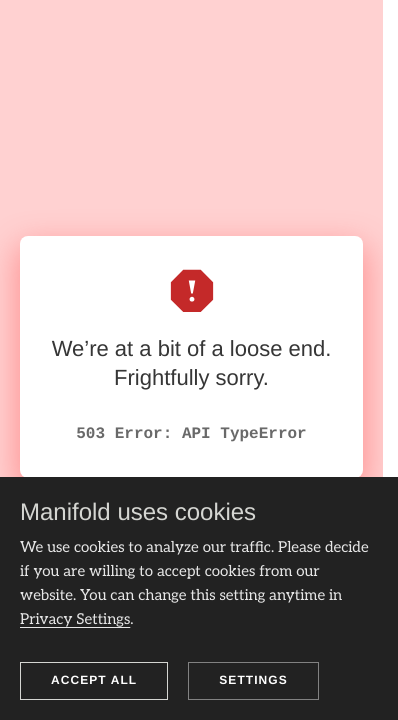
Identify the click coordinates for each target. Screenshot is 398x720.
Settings (253, 680)
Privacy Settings (75, 620)
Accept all (94, 680)
